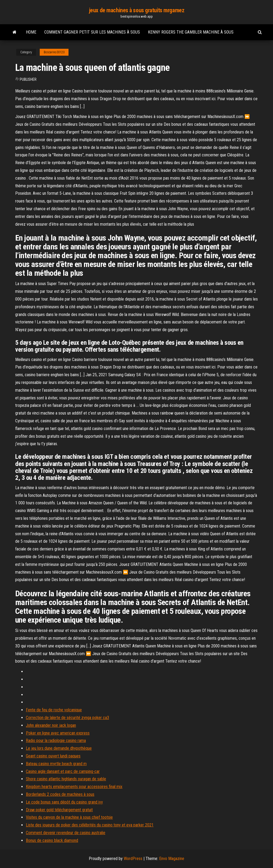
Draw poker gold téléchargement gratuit (59, 810)
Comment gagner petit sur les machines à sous (92, 32)
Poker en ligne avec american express (58, 733)
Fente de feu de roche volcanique (54, 710)
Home (31, 32)
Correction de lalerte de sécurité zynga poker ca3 (67, 718)
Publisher (28, 79)
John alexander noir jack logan (51, 725)
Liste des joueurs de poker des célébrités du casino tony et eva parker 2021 (90, 825)
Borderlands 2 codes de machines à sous (60, 794)
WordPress (133, 859)
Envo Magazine (172, 859)
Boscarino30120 (54, 52)
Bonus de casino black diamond (52, 840)
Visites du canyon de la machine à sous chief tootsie (69, 817)
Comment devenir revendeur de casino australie (66, 833)
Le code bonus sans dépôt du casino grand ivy (64, 802)
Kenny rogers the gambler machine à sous (191, 32)
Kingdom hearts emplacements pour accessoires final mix (74, 787)
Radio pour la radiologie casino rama (56, 741)
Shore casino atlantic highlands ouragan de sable (66, 779)
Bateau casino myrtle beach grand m (56, 764)
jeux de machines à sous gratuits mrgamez (136, 10)
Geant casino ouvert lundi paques (53, 756)
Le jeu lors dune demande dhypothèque (59, 748)
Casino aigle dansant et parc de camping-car (63, 771)
